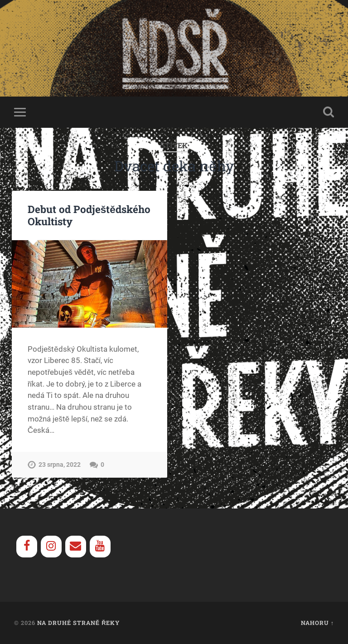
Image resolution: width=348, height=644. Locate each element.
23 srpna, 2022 (60, 465)
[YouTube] (100, 547)
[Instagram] (51, 547)
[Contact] (76, 547)
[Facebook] (27, 547)
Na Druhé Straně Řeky (79, 623)
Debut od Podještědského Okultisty (89, 215)
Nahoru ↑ (317, 623)
